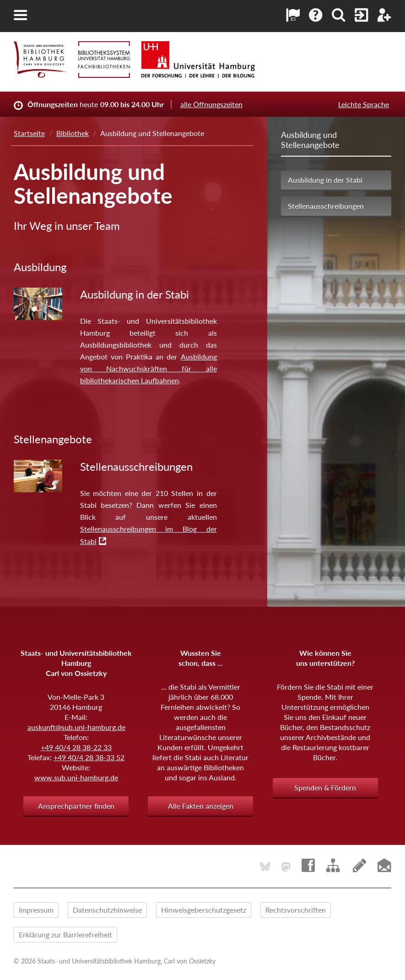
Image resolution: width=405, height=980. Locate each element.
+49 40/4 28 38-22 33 (76, 747)
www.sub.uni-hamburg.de (76, 777)
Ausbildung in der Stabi (325, 180)
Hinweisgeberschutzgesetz (204, 910)
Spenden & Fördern (325, 787)
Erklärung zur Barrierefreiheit (65, 934)
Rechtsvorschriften (296, 910)
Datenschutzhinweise (107, 910)
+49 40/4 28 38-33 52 (89, 757)
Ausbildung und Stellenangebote (310, 140)
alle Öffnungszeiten (211, 104)
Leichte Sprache (364, 104)
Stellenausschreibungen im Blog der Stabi (148, 535)
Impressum (36, 910)
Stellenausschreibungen (326, 206)
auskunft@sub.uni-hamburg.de (76, 727)
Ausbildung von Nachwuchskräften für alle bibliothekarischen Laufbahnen (148, 368)
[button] (21, 15)
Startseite (29, 133)
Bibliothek (73, 133)
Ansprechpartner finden (76, 806)
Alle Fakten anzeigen (201, 806)
